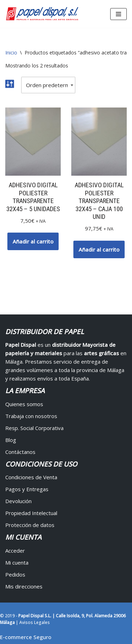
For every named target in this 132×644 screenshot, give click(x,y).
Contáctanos (20, 452)
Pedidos (15, 574)
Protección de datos (30, 525)
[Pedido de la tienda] (48, 85)
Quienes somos (24, 404)
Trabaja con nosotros (31, 416)
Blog (11, 440)
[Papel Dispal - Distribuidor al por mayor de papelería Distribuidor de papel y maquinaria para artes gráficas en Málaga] (42, 14)
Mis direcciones (24, 586)
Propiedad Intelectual (31, 513)
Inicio (11, 53)
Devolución (18, 501)
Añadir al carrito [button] (33, 241)
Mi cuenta (17, 562)
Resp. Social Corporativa (34, 428)
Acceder (15, 551)
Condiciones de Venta (31, 477)
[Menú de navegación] (118, 14)
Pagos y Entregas (27, 489)
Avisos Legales (35, 622)
